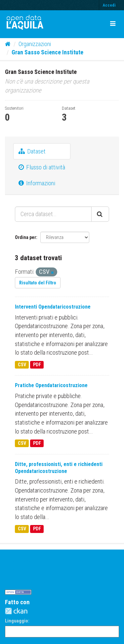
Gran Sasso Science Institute (47, 52)
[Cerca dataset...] (53, 214)
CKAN (16, 611)
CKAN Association (26, 581)
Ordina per (25, 237)
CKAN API (17, 571)
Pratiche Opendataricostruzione (51, 385)
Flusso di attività (42, 167)
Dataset (32, 151)
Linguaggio (17, 621)
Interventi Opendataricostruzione (53, 307)
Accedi (109, 5)
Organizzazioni (35, 44)
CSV (22, 365)
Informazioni (37, 183)
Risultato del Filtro (38, 283)
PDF (37, 365)
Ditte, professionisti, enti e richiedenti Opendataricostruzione (59, 468)
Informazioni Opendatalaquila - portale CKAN (57, 560)
